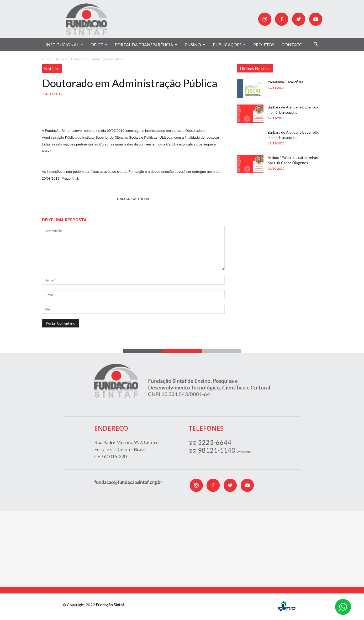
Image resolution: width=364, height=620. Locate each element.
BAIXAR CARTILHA (133, 199)
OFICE (99, 45)
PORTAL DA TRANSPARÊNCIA (146, 45)
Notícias (60, 59)
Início (46, 59)
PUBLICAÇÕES (229, 45)
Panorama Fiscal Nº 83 (285, 82)
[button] (316, 45)
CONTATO (292, 45)
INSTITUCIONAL (64, 45)
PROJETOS (264, 45)
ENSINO (195, 45)
